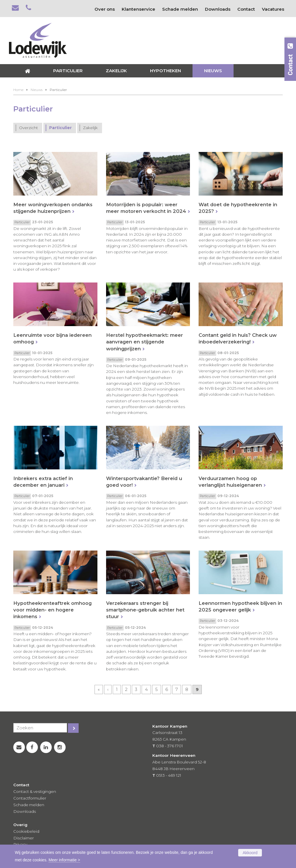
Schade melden (29, 805)
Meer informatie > (64, 860)
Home (18, 90)
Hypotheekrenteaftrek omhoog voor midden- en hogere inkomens (52, 610)
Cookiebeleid (26, 831)
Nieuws (37, 90)
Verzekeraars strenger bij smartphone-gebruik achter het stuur (145, 610)
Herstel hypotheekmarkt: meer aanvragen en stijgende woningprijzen (145, 342)
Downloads (25, 811)
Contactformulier (30, 798)
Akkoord (250, 853)
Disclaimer (24, 838)
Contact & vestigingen (35, 791)
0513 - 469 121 (169, 775)
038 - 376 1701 (170, 746)
